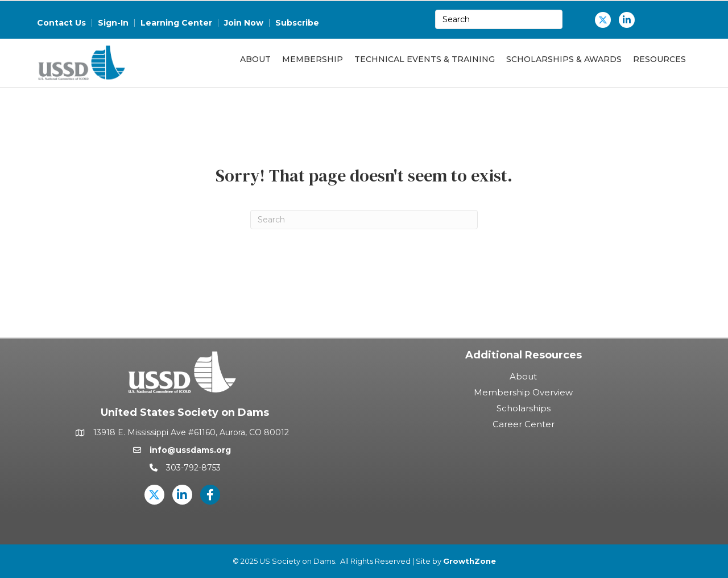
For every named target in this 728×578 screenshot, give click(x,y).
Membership (313, 59)
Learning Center (176, 23)
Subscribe (297, 23)
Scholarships (524, 408)
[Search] (364, 220)
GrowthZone (470, 561)
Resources (659, 59)
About (255, 59)
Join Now (244, 23)
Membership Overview (523, 392)
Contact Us (61, 23)
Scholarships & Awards (564, 59)
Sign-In (113, 23)
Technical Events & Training (425, 59)
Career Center (524, 424)
